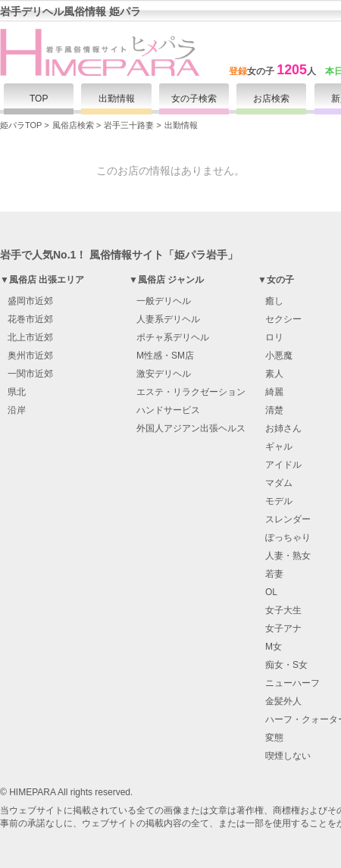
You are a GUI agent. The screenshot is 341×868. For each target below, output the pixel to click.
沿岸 (17, 410)
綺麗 (274, 392)
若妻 (274, 574)
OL (271, 592)
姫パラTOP (21, 125)
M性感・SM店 (165, 356)
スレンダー (288, 519)
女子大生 (283, 610)
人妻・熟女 (288, 556)
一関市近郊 (30, 374)
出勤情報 (117, 99)
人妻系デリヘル (168, 319)
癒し (274, 301)
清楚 (274, 410)
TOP (39, 99)
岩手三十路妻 (129, 125)
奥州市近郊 (30, 356)
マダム (279, 483)
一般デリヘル (164, 301)
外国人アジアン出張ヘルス (191, 428)
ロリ (274, 337)
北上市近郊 (30, 337)
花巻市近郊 (30, 319)
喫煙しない (288, 756)
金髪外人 (283, 701)
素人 (274, 374)
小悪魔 (279, 356)
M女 (274, 647)
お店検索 (271, 99)
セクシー (283, 319)
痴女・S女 (286, 665)
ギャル (279, 447)
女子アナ (283, 628)
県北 (17, 392)
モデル (279, 501)
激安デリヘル (164, 374)
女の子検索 (194, 99)
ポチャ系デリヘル (173, 337)
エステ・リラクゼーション (191, 392)
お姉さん (283, 428)
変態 (274, 738)
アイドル (283, 465)
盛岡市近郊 (30, 301)
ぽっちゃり (288, 537)
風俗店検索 (73, 125)
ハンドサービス (168, 410)
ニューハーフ (293, 683)
